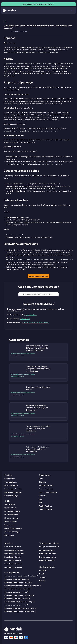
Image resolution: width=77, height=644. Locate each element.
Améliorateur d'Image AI (13, 492)
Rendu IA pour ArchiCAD (13, 567)
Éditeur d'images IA (11, 485)
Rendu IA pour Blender (12, 557)
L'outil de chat (10, 479)
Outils (7, 501)
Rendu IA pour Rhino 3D (13, 547)
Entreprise (43, 496)
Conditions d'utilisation (48, 554)
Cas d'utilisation (51, 492)
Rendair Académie (46, 506)
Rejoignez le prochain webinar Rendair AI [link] (37, 4)
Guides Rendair (25, 319)
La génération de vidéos (13, 489)
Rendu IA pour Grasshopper (14, 550)
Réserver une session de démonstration (36, 323)
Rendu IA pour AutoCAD (13, 560)
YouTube (42, 577)
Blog (41, 499)
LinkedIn (42, 581)
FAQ (5, 21)
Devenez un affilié (46, 509)
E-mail (42, 574)
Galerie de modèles (46, 489)
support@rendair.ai (30, 315)
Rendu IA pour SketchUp (13, 564)
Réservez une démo (46, 485)
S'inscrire (42, 482)
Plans (41, 479)
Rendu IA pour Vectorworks (14, 554)
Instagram (43, 570)
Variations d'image (11, 496)
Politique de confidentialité (49, 547)
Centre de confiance (47, 560)
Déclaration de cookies (48, 557)
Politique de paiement (47, 550)
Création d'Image (11, 482)
